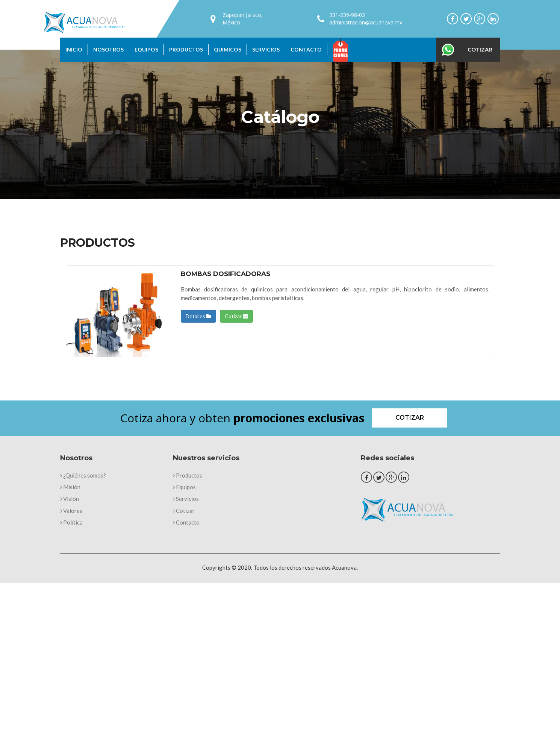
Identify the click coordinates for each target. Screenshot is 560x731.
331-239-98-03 (347, 15)
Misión (70, 487)
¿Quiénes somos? (83, 475)
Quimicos (228, 49)
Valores (71, 511)
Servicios (266, 49)
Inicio (74, 49)
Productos (186, 49)
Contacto (306, 49)
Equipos (146, 49)
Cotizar (480, 50)
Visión (70, 499)
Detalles (198, 316)
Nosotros (108, 49)
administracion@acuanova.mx (366, 22)
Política (71, 522)
